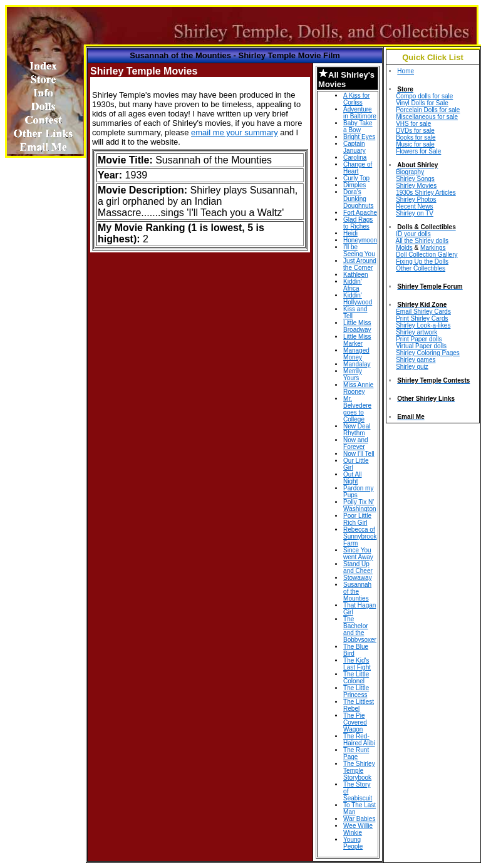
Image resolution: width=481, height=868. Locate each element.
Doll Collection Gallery (427, 255)
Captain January (354, 147)
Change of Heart (358, 168)
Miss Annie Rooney (358, 388)
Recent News (414, 206)
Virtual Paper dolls (421, 346)
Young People (353, 843)
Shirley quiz (412, 367)
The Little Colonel (356, 678)
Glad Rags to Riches (358, 223)
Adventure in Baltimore (360, 113)
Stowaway (358, 578)
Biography (410, 172)
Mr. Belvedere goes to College (357, 409)
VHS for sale (413, 124)
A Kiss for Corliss (356, 99)
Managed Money (356, 354)
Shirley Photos (416, 199)
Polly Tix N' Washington (359, 505)
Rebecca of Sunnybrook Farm (360, 536)
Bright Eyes (359, 137)
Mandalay (357, 364)
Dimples (354, 185)
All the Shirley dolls (422, 241)
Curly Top (356, 178)
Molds (404, 248)
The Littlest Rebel (359, 705)
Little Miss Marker (357, 340)
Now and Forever (355, 443)
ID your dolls (413, 234)
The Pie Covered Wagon (355, 722)
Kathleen (355, 275)
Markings (433, 248)
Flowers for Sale (418, 151)
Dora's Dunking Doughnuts (358, 199)
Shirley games (416, 360)
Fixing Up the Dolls (422, 261)
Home (406, 71)
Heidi (350, 233)
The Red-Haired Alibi (359, 740)
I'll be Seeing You (359, 251)
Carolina (355, 158)
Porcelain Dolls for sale (428, 110)
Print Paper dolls (419, 339)
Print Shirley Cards (422, 318)
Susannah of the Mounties (357, 592)
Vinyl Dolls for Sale (422, 103)
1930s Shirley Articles (426, 193)
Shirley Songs (415, 179)
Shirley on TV (415, 213)
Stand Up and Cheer (358, 567)
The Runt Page (356, 753)
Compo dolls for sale (424, 96)
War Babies (359, 819)
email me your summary (235, 132)
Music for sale (415, 144)
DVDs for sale (415, 131)
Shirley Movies (416, 186)
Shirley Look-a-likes (423, 325)
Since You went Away (358, 554)
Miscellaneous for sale (427, 117)
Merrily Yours (353, 375)
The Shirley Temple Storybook (359, 771)
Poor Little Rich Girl (357, 519)
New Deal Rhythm (357, 430)
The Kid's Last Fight (357, 664)
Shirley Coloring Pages (428, 353)
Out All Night (352, 478)
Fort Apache (360, 213)
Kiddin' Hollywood (358, 299)
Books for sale (416, 137)
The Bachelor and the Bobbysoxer (360, 629)
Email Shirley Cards (423, 312)
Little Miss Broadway (357, 326)
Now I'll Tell (359, 454)
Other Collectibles (421, 268)
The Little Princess (356, 691)
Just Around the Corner (360, 264)
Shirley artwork (416, 332)
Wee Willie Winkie (358, 829)
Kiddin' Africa (353, 285)
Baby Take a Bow (358, 127)
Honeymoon (360, 240)
